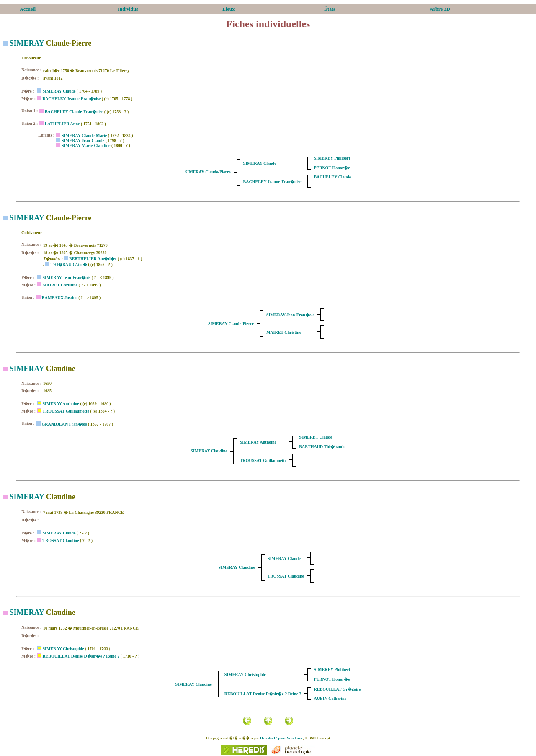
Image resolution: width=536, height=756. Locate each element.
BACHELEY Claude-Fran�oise (74, 112)
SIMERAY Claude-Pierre (208, 172)
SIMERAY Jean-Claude (83, 141)
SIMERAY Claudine (209, 451)
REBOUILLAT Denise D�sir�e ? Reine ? (81, 656)
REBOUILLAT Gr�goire (338, 689)
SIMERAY (27, 43)
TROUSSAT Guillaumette (66, 411)
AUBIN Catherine (330, 698)
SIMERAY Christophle (63, 649)
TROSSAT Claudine (61, 541)
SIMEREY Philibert (332, 158)
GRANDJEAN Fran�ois (64, 424)
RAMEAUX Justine (59, 298)
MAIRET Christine (60, 285)
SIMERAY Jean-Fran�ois (66, 277)
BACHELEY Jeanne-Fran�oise (71, 99)
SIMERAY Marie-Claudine (86, 146)
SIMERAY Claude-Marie (84, 135)
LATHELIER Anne (62, 124)
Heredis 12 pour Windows (281, 738)
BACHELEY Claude (332, 177)
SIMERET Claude (316, 437)
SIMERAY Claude (59, 91)
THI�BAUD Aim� (69, 264)
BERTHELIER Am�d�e (93, 259)
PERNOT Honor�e (332, 168)
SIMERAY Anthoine (61, 404)
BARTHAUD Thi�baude (322, 447)
